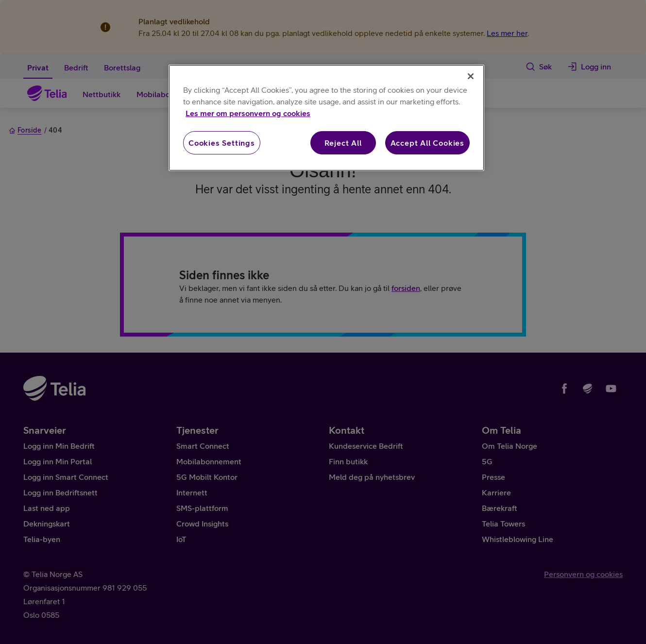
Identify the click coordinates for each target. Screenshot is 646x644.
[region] (326, 118)
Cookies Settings (222, 143)
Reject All (343, 143)
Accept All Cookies (427, 143)
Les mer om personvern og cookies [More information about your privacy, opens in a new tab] (248, 113)
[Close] (471, 76)
